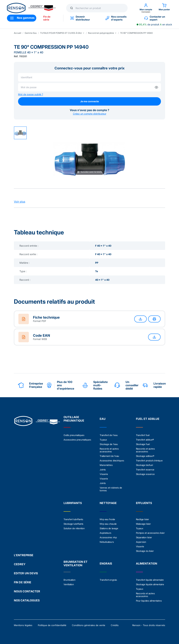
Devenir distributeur (80, 18)
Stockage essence (145, 474)
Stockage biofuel (144, 465)
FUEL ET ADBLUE (148, 419)
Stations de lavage (109, 528)
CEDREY (20, 564)
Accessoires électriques (112, 461)
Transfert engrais (108, 580)
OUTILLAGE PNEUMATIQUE (74, 419)
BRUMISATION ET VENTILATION (76, 563)
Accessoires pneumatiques (77, 440)
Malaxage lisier (143, 524)
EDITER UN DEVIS (26, 573)
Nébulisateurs (107, 542)
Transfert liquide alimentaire (150, 580)
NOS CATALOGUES (27, 600)
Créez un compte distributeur (90, 114)
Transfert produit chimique (149, 461)
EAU (103, 419)
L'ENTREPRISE (24, 555)
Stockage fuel (143, 444)
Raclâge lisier (142, 519)
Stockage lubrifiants (73, 524)
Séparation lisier (144, 537)
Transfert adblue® (145, 440)
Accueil (18, 33)
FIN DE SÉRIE (23, 582)
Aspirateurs (105, 533)
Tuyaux (103, 440)
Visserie (104, 474)
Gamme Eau (31, 33)
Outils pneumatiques (74, 435)
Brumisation (70, 580)
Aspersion (141, 542)
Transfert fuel (143, 435)
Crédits (115, 625)
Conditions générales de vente (89, 625)
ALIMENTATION (147, 563)
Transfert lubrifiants (73, 519)
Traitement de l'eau (109, 456)
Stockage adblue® (145, 456)
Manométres (106, 465)
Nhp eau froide (107, 519)
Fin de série (47, 18)
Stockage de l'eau (109, 444)
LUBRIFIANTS (73, 503)
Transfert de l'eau (109, 435)
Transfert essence (145, 470)
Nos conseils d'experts (116, 18)
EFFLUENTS (144, 503)
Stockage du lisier (145, 551)
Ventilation (69, 584)
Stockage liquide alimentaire (150, 584)
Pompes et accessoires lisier (150, 533)
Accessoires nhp (108, 537)
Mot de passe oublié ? (31, 94)
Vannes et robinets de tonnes (111, 489)
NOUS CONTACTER (27, 591)
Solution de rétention (74, 528)
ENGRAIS (106, 563)
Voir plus (20, 202)
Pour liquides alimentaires (149, 601)
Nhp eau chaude (108, 524)
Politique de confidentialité (52, 625)
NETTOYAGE (108, 503)
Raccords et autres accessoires (109, 450)
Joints (103, 470)
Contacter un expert (155, 18)
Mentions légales (23, 625)
